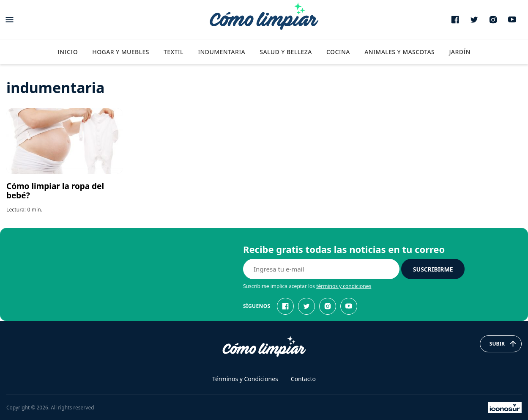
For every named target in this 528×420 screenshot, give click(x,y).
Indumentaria (222, 52)
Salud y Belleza (286, 52)
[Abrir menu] (10, 20)
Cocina (338, 52)
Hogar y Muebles (121, 52)
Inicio (68, 52)
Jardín (460, 52)
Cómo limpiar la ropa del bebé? (55, 191)
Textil (174, 52)
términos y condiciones (344, 286)
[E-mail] (321, 269)
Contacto (303, 379)
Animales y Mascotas (399, 52)
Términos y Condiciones (245, 379)
